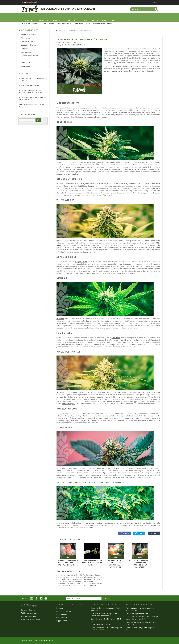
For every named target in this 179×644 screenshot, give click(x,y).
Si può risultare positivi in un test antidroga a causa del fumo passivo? (31, 91)
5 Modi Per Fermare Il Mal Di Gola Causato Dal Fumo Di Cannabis (68, 563)
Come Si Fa (25, 49)
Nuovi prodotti (61, 614)
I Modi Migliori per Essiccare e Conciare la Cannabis (77, 585)
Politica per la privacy (29, 613)
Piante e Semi (26, 63)
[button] (125, 533)
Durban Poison (64, 414)
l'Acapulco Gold (81, 262)
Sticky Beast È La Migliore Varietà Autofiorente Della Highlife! (80, 583)
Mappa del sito (61, 621)
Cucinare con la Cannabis (30, 56)
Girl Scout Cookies (87, 186)
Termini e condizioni (29, 616)
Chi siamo (60, 608)
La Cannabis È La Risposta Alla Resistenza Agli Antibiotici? (116, 564)
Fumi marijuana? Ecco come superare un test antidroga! (32, 79)
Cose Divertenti (26, 52)
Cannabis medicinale (28, 41)
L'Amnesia (60, 319)
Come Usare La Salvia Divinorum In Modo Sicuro (106, 620)
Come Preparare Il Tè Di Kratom (103, 624)
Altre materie (26, 38)
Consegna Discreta (28, 610)
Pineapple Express (68, 404)
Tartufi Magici (26, 66)
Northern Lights (141, 108)
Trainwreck (100, 468)
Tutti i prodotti (61, 618)
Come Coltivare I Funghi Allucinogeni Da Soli (32, 105)
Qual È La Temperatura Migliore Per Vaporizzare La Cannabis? (140, 564)
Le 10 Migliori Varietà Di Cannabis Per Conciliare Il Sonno (79, 575)
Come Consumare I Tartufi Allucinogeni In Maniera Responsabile (106, 629)
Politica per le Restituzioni (31, 619)
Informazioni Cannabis (75, 45)
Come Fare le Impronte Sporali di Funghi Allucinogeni (106, 609)
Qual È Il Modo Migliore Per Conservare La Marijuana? (78, 581)
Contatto (155, 2)
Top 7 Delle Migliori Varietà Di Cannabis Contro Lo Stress (79, 579)
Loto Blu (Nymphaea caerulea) (29, 85)
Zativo (31, 641)
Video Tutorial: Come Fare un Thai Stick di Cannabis (92, 563)
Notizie (23, 59)
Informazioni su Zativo (64, 611)
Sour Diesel (116, 338)
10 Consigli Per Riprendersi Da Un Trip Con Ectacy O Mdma (32, 98)
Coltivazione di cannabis (29, 45)
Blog (61, 31)
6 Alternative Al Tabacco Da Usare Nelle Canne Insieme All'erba (81, 577)
